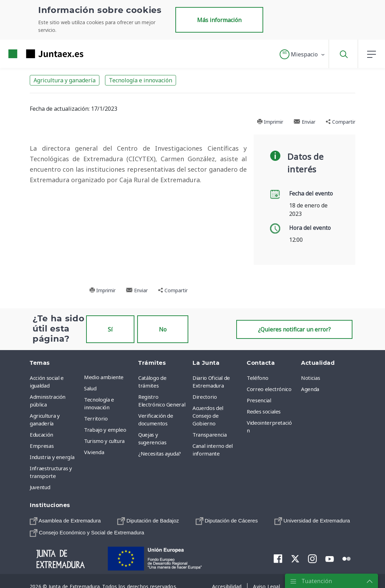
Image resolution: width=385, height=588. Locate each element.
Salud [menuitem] (90, 388)
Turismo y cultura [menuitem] (104, 441)
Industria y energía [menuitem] (52, 457)
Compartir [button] (341, 122)
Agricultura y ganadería (65, 80)
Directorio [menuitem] (205, 397)
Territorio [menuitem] (96, 418)
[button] (303, 54)
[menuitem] (65, 521)
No (163, 329)
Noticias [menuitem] (310, 378)
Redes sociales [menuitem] (264, 411)
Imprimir (270, 122)
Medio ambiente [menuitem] (104, 377)
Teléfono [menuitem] (257, 378)
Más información (219, 20)
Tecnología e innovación (141, 80)
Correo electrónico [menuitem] (269, 389)
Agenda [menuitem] (310, 389)
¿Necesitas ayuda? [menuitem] (160, 453)
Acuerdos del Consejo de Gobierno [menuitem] (208, 416)
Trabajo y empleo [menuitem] (105, 430)
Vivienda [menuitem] (94, 452)
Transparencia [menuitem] (209, 435)
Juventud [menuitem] (40, 487)
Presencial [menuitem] (259, 400)
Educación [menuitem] (41, 435)
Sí (110, 329)
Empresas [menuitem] (42, 446)
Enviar (304, 122)
